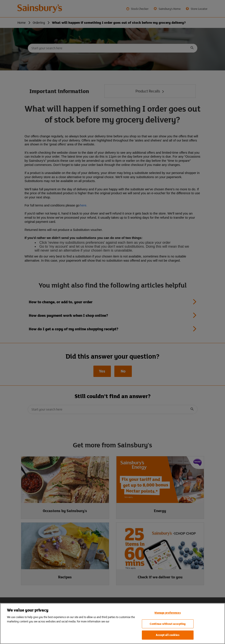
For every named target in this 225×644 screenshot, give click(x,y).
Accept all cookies (167, 635)
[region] (112, 624)
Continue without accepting (168, 624)
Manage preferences (167, 613)
